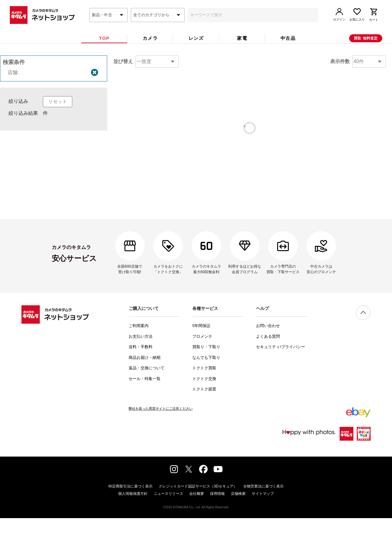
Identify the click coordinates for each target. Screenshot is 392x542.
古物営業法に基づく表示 (263, 510)
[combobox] (109, 25)
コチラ (261, 182)
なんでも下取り (206, 381)
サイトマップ (263, 518)
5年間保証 (201, 350)
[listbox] (54, 138)
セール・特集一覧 (145, 403)
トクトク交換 (204, 403)
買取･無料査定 (366, 49)
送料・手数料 (141, 371)
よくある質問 (268, 360)
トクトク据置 (204, 413)
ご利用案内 (139, 350)
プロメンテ (202, 360)
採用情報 (217, 518)
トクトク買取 (204, 392)
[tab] (104, 49)
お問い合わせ (268, 350)
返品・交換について (147, 392)
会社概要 (197, 518)
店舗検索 (238, 518)
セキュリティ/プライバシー (281, 371)
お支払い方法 (141, 360)
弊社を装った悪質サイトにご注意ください (161, 432)
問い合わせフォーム (254, 210)
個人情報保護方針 (133, 518)
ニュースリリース (168, 518)
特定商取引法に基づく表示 (130, 510)
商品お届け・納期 (145, 381)
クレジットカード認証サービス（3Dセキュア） (198, 510)
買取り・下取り (206, 371)
